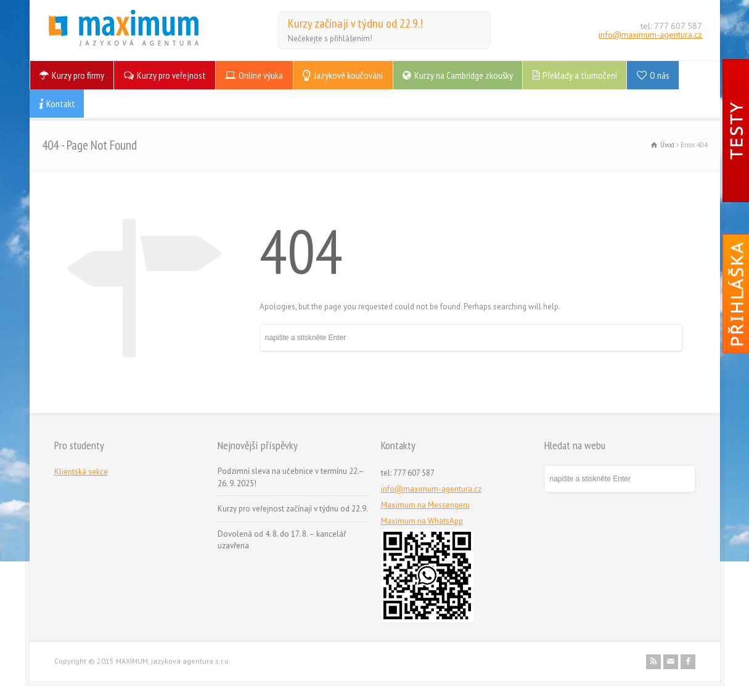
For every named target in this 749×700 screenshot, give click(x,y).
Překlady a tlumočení (580, 75)
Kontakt (61, 104)
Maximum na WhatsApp (422, 521)
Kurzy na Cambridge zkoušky (464, 75)
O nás (660, 75)
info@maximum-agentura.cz (650, 35)
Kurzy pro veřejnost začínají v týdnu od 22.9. (293, 509)
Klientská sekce (81, 472)
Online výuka (261, 75)
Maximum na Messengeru (425, 505)
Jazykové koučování (348, 75)
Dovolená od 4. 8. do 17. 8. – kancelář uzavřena (282, 540)
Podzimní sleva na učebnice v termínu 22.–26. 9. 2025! (291, 477)
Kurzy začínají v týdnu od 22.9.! (355, 23)
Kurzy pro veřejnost (171, 75)
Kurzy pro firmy (78, 75)
